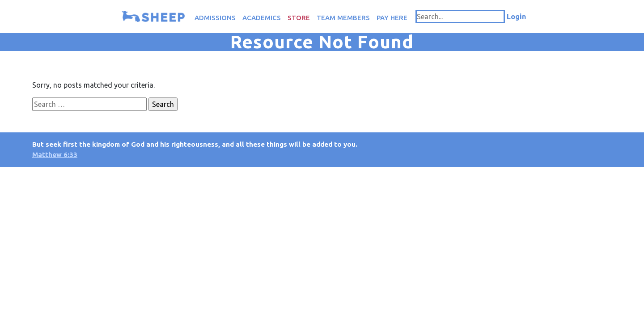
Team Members (343, 18)
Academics (262, 18)
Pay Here (392, 18)
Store (299, 18)
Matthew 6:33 (55, 155)
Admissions (215, 18)
